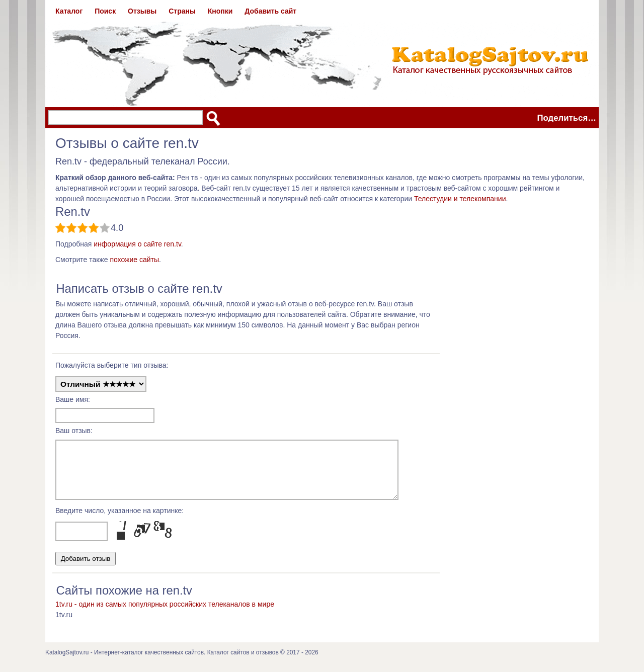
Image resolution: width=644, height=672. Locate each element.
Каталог (69, 11)
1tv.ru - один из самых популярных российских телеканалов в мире (165, 613)
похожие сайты (134, 260)
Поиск (105, 11)
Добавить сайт (270, 11)
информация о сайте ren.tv (137, 244)
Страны (182, 11)
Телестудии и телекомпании (460, 199)
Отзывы (142, 11)
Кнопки (220, 11)
